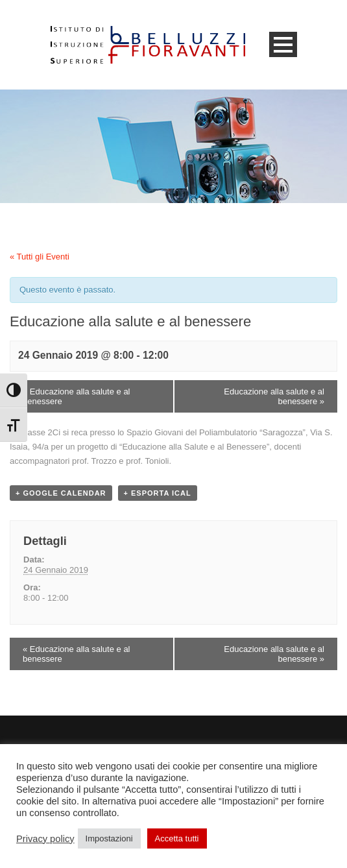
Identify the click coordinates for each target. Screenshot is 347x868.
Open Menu (283, 44)
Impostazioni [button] (109, 838)
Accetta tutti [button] (177, 838)
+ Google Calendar (61, 493)
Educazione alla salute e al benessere (77, 396)
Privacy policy (45, 839)
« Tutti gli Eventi (40, 257)
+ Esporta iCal (158, 493)
